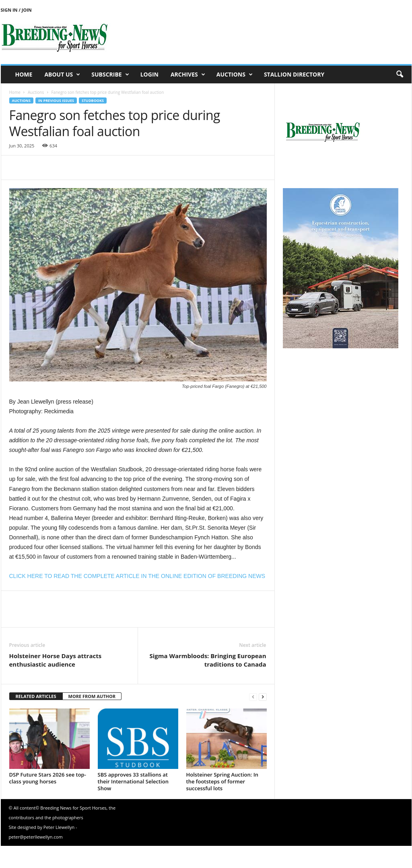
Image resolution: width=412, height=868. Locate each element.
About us (62, 75)
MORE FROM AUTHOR (92, 696)
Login (149, 74)
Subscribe (110, 75)
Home (24, 74)
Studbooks (93, 100)
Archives (188, 75)
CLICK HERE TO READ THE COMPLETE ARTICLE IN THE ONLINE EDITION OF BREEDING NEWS (137, 576)
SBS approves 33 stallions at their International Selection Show (133, 781)
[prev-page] (253, 697)
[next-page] (263, 697)
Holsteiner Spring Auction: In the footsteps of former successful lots (222, 781)
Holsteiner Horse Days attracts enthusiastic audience (56, 660)
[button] (400, 75)
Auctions (235, 75)
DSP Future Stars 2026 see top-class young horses (48, 778)
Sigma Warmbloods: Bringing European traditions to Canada (208, 660)
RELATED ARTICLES (36, 696)
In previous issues (56, 100)
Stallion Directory (294, 74)
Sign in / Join (16, 10)
